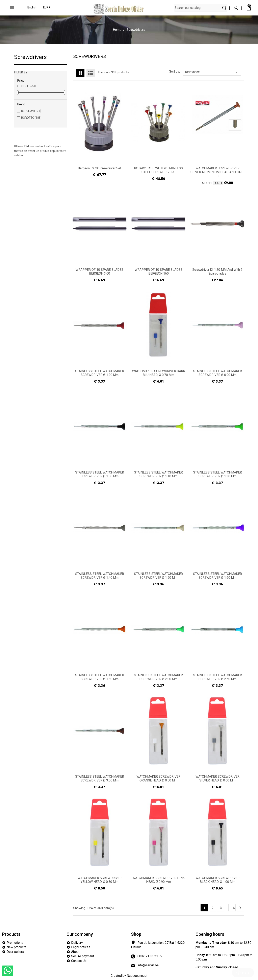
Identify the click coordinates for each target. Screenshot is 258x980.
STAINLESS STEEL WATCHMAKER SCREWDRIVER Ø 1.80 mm (100, 677)
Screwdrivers (30, 57)
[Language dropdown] (32, 8)
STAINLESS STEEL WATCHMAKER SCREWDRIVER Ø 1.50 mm (158, 576)
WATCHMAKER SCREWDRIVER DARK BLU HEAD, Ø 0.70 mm (159, 373)
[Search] (204, 8)
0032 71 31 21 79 (150, 956)
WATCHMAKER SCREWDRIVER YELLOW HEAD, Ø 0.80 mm (100, 880)
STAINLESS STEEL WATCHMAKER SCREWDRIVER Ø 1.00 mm (100, 474)
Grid (80, 73)
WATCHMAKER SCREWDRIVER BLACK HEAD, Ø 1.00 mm (217, 880)
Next (240, 908)
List (91, 73)
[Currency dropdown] (47, 8)
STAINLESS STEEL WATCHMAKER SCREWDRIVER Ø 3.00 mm (100, 779)
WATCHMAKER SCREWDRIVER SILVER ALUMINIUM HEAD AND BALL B (217, 172)
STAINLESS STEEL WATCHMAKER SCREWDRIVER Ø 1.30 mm (217, 474)
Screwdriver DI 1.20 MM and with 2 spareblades (217, 272)
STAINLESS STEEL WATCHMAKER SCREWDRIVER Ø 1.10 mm (158, 474)
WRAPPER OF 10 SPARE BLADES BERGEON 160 (159, 272)
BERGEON (31, 111)
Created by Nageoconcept (129, 976)
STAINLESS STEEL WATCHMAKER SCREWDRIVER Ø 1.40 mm (100, 576)
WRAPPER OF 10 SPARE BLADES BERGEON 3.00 (99, 272)
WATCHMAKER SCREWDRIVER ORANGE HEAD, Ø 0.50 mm (158, 779)
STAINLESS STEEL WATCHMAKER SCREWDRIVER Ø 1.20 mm (100, 373)
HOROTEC (31, 118)
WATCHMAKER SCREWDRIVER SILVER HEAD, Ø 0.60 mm (217, 779)
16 (233, 908)
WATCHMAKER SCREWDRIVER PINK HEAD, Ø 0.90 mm (159, 880)
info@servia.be (148, 965)
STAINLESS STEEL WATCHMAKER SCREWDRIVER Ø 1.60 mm (217, 576)
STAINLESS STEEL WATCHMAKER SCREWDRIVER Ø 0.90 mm (217, 373)
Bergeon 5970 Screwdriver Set (99, 168)
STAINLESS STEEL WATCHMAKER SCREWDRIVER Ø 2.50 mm (217, 677)
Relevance (212, 72)
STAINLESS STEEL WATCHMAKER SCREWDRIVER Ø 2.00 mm (158, 677)
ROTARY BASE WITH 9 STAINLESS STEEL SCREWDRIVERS (159, 170)
